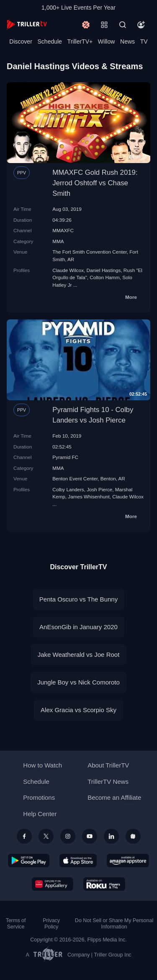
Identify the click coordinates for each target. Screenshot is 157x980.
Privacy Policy (51, 924)
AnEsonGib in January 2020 (78, 627)
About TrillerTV (108, 765)
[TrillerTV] (27, 25)
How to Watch (42, 765)
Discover (21, 41)
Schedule (50, 41)
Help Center (40, 814)
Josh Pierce (99, 489)
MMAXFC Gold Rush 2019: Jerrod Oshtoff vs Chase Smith (95, 183)
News (127, 41)
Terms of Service (16, 924)
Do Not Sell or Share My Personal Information (114, 924)
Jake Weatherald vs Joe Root (79, 655)
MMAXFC (63, 230)
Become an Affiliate (114, 797)
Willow (106, 41)
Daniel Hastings (104, 270)
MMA (58, 241)
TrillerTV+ (80, 41)
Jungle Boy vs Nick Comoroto (78, 682)
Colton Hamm (104, 277)
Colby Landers (68, 489)
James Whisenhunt (89, 496)
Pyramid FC (65, 457)
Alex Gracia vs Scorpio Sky (78, 710)
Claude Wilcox (68, 270)
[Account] (141, 25)
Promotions (39, 797)
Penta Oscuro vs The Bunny (78, 599)
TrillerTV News (108, 782)
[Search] (123, 25)
